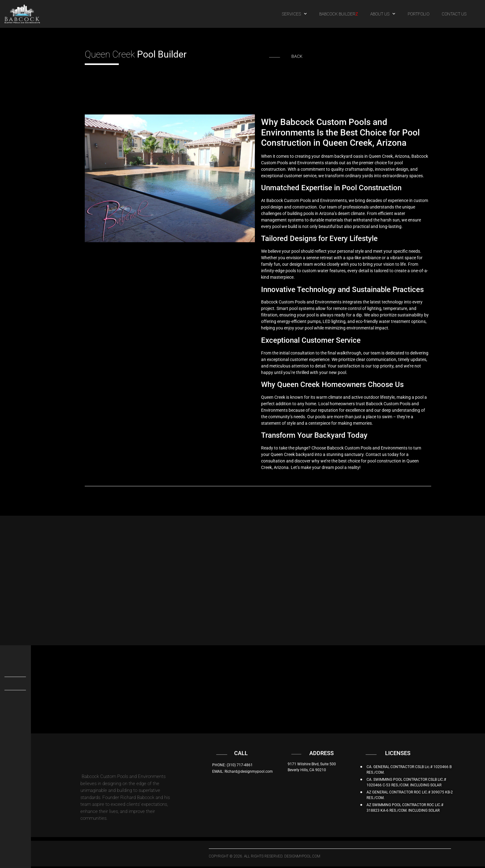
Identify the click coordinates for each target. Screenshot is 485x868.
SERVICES (294, 14)
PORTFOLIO (418, 14)
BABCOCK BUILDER (339, 14)
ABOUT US (383, 14)
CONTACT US (454, 14)
